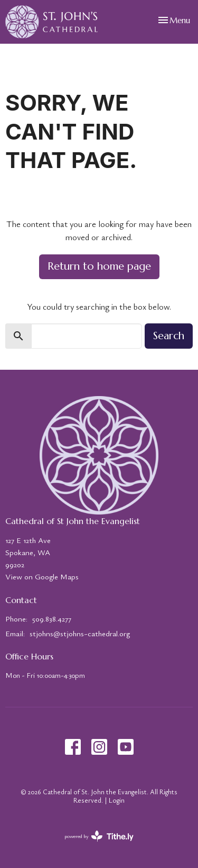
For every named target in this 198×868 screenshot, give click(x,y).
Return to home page (99, 266)
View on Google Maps (42, 576)
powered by (99, 836)
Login (117, 800)
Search (169, 336)
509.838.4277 (52, 618)
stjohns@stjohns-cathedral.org (80, 633)
